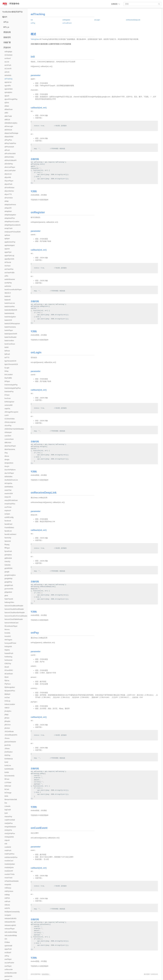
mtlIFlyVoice (9, 891)
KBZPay (7, 755)
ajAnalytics (8, 92)
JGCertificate (9, 731)
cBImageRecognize (11, 412)
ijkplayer (7, 694)
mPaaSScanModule (12, 881)
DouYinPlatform (10, 470)
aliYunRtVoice (9, 188)
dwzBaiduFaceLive (11, 480)
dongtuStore (9, 463)
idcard (7, 667)
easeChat (8, 490)
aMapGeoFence (10, 205)
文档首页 (116, 4)
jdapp (6, 714)
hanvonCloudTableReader (14, 619)
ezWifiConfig (9, 517)
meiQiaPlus (9, 823)
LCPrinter (8, 782)
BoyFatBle (8, 378)
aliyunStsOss (9, 191)
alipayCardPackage (11, 133)
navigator (8, 915)
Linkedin (7, 806)
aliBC (6, 113)
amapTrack (8, 228)
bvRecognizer (9, 402)
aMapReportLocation (12, 222)
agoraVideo (9, 89)
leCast (7, 789)
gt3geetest (8, 592)
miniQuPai (8, 830)
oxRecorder (9, 969)
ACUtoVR (8, 69)
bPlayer (7, 381)
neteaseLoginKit (10, 925)
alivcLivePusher (10, 171)
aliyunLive (8, 174)
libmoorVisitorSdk (11, 799)
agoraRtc (8, 86)
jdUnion (7, 728)
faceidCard (8, 524)
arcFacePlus (9, 269)
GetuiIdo (8, 565)
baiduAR (8, 300)
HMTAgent (8, 640)
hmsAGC (8, 636)
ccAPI (7, 415)
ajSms (7, 103)
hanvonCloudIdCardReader (14, 609)
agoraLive (8, 82)
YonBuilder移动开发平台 (12, 12)
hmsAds (7, 633)
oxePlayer (8, 959)
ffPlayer (7, 548)
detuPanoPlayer (10, 446)
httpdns (7, 650)
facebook (8, 521)
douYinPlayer (9, 473)
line (6, 803)
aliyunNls (8, 177)
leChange (8, 793)
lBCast (7, 779)
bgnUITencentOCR (11, 364)
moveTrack (8, 878)
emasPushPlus (10, 504)
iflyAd (6, 677)
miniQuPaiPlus (10, 833)
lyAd (6, 813)
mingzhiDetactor (10, 827)
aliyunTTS (8, 194)
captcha (7, 409)
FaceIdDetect (9, 528)
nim (6, 939)
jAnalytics (8, 711)
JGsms (7, 738)
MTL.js (6, 27)
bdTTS (7, 358)
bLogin (7, 368)
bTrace (7, 395)
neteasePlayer (10, 929)
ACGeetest (8, 55)
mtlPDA (7, 898)
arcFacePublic (10, 273)
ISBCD (7, 708)
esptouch (8, 511)
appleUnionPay (10, 242)
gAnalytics (8, 555)
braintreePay (9, 392)
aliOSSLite (8, 130)
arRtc (6, 276)
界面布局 (7, 32)
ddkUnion (8, 443)
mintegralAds (9, 837)
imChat (7, 697)
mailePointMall (10, 820)
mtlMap (7, 895)
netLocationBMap (11, 935)
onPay (33, 23)
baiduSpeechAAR (11, 334)
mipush (7, 840)
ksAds (7, 772)
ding (6, 453)
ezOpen (7, 514)
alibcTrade (8, 116)
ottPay (7, 956)
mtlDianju (8, 888)
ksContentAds (9, 776)
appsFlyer (8, 252)
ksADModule (9, 769)
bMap (7, 371)
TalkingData (35, 39)
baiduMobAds (9, 313)
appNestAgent (10, 245)
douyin (7, 466)
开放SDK (7, 48)
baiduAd (7, 296)
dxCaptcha (8, 483)
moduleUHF (9, 871)
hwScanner (8, 660)
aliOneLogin (9, 126)
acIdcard (8, 58)
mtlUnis (7, 905)
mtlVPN (7, 908)
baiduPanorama (10, 327)
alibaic (7, 106)
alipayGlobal (9, 137)
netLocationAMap (11, 932)
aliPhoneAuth (9, 147)
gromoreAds (9, 589)
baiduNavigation (10, 317)
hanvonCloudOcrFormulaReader (16, 616)
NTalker (7, 942)
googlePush (9, 585)
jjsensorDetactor (10, 742)
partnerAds (8, 976)
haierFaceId (9, 599)
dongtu (7, 460)
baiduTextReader (11, 337)
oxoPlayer (8, 966)
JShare (7, 748)
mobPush (8, 850)
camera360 (8, 405)
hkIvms (7, 629)
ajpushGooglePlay (11, 99)
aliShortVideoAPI (11, 160)
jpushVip (8, 745)
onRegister (66, 20)
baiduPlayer (9, 330)
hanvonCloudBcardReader (14, 606)
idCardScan (9, 674)
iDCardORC (9, 670)
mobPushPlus (9, 854)
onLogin (97, 20)
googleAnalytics (10, 575)
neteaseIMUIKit (10, 922)
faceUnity (8, 538)
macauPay (8, 816)
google (7, 572)
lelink (6, 796)
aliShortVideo (9, 157)
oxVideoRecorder (11, 973)
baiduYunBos (9, 341)
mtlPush (7, 901)
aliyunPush (8, 184)
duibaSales (8, 477)
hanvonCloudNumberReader (15, 612)
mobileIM (8, 847)
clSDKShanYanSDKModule (14, 429)
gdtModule (8, 558)
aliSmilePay (9, 164)
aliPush (7, 150)
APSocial (8, 262)
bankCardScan (10, 344)
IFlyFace (8, 684)
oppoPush (8, 949)
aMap (7, 201)
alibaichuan (9, 109)
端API (5, 17)
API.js (6, 22)
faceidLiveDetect (10, 534)
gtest (6, 596)
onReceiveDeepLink (133, 20)
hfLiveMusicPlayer (11, 626)
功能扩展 (7, 42)
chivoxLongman (10, 422)
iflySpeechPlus (10, 691)
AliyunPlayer (9, 181)
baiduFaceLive (10, 303)
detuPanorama (10, 449)
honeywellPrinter (10, 643)
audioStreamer (10, 279)
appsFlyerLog (9, 256)
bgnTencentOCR (10, 361)
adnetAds (8, 75)
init (32, 20)
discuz (7, 456)
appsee (7, 249)
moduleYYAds (10, 874)
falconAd (8, 541)
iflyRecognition (10, 687)
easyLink (8, 497)
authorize (8, 286)
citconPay (8, 426)
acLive (7, 62)
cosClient (8, 436)
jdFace (7, 718)
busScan (8, 398)
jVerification (9, 752)
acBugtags (8, 52)
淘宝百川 (8, 293)
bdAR (7, 347)
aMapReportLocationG (13, 225)
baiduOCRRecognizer (12, 324)
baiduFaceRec (10, 307)
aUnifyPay (8, 283)
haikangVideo (9, 602)
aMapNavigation (10, 215)
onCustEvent (67, 23)
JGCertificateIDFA (11, 735)
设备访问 (7, 37)
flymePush (8, 551)
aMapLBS (8, 208)
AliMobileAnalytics (11, 123)
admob (7, 72)
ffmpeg (7, 545)
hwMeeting (8, 657)
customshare (9, 439)
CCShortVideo (10, 419)
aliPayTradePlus (10, 143)
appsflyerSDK (9, 259)
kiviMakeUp (9, 759)
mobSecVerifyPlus (11, 857)
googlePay (8, 582)
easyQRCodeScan (11, 500)
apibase (7, 235)
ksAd (6, 762)
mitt (6, 844)
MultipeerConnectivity (12, 912)
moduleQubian (10, 864)
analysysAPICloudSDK (13, 232)
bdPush (7, 354)
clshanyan (8, 432)
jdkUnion (8, 725)
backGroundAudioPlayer (13, 290)
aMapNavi (8, 211)
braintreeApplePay (11, 385)
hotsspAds (8, 646)
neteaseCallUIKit (10, 918)
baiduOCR (8, 320)
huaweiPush (9, 653)
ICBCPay (8, 663)
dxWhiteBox (9, 487)
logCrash (8, 810)
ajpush (7, 96)
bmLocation (9, 375)
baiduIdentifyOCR (11, 310)
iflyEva (7, 680)
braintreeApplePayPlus (13, 388)
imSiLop (7, 701)
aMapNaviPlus (10, 218)
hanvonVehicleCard (11, 623)
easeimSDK (9, 494)
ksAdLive (8, 765)
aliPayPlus (8, 140)
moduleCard (9, 861)
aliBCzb (7, 120)
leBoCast (8, 786)
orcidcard (8, 952)
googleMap (8, 579)
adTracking (8, 79)
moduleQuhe (9, 867)
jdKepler (7, 721)
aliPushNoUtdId (10, 154)
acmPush (8, 65)
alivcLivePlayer (10, 167)
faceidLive (8, 531)
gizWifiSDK (8, 568)
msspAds (8, 884)
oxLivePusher (9, 963)
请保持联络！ (46, 974)
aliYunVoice (9, 198)
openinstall (8, 946)
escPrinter (8, 507)
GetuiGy (7, 562)
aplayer (7, 239)
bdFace (7, 351)
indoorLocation (10, 704)
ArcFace (7, 266)
